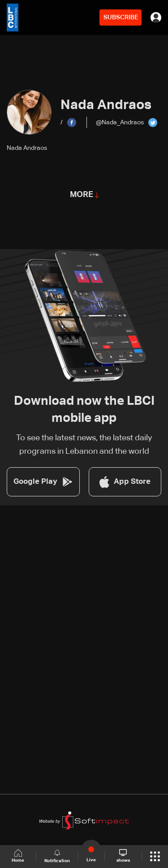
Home (18, 856)
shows (123, 856)
